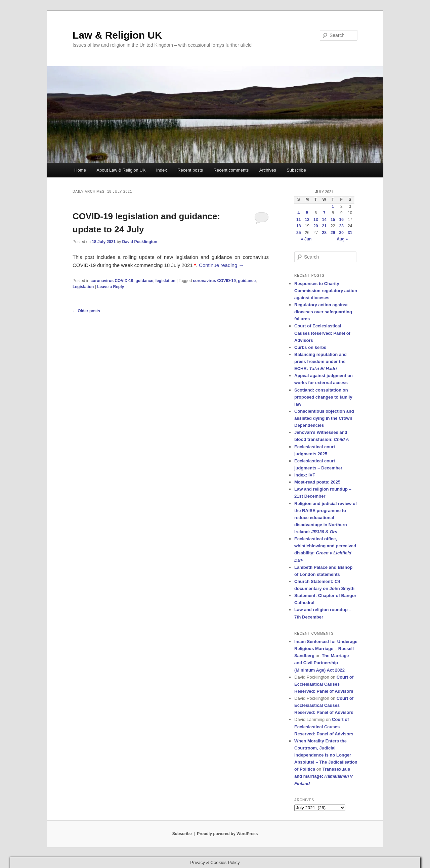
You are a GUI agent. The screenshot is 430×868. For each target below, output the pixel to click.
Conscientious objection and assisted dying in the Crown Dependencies (324, 418)
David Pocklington (140, 242)
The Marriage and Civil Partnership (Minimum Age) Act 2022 (322, 663)
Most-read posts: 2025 (317, 482)
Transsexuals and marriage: (323, 776)
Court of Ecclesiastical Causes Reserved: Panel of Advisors (322, 333)
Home (80, 170)
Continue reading (221, 265)
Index (162, 170)
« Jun (306, 239)
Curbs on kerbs (310, 347)
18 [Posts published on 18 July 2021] (298, 226)
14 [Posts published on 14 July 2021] (324, 220)
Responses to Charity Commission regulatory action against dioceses (326, 291)
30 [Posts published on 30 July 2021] (341, 233)
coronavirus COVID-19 (112, 281)
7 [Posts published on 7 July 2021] (324, 213)
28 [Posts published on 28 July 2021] (324, 233)
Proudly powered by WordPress (227, 834)
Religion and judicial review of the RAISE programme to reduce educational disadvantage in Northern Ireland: (326, 518)
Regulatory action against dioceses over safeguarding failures (323, 312)
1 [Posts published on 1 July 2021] (333, 207)
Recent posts (190, 170)
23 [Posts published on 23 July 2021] (341, 226)
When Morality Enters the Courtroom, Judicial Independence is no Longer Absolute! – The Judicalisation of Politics (326, 755)
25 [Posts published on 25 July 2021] (298, 233)
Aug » (342, 239)
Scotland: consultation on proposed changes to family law (323, 397)
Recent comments (231, 170)
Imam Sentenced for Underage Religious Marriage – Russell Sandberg (326, 649)
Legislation (83, 287)
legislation (165, 281)
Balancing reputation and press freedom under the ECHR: (320, 361)
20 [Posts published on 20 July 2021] (316, 226)
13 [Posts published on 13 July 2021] (316, 220)
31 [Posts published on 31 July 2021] (350, 233)
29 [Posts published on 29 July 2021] (333, 233)
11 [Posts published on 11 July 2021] (298, 220)
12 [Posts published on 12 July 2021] (307, 220)
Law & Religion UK (117, 35)
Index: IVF (305, 475)
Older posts (86, 311)
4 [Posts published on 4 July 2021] (298, 213)
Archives (268, 170)
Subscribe (296, 170)
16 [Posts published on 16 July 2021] (341, 220)
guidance (144, 281)
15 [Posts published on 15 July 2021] (333, 220)
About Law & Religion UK (121, 170)
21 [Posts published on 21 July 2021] (324, 226)
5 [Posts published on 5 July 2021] (307, 213)
